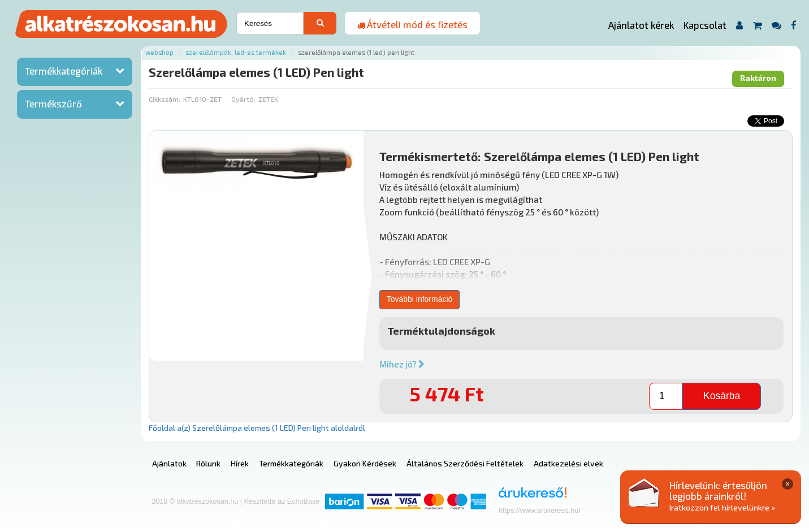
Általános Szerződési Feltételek (465, 463)
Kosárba (722, 396)
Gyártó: (243, 99)
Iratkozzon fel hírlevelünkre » (722, 507)
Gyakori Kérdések (365, 463)
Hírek (240, 463)
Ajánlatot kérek (641, 25)
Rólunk (208, 463)
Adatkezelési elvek (568, 463)
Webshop (159, 52)
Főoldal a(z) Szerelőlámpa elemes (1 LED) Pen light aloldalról (257, 428)
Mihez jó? (402, 364)
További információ (420, 299)
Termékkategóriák (64, 71)
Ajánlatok (169, 463)
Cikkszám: (165, 99)
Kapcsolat (705, 25)
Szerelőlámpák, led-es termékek (236, 52)
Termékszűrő (53, 103)
